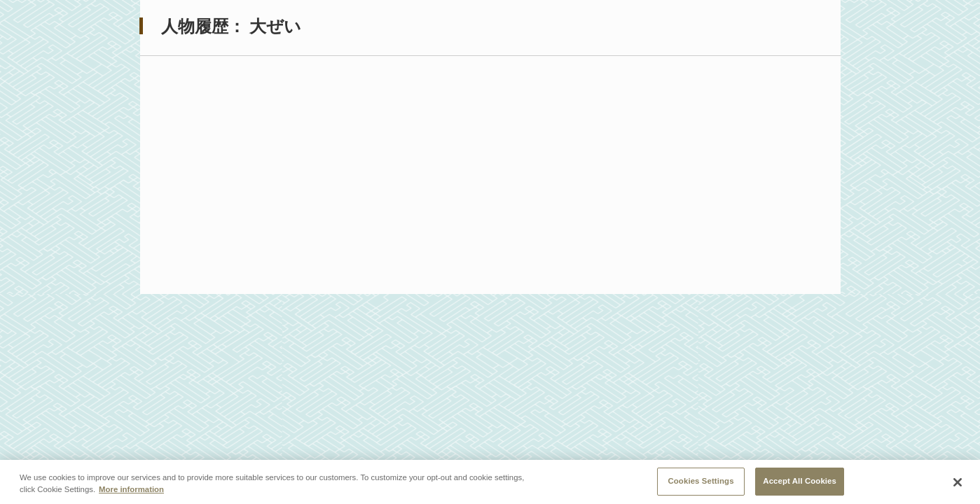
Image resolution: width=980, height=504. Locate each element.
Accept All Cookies (800, 483)
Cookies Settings (701, 483)
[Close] (958, 484)
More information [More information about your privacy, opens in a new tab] (131, 491)
